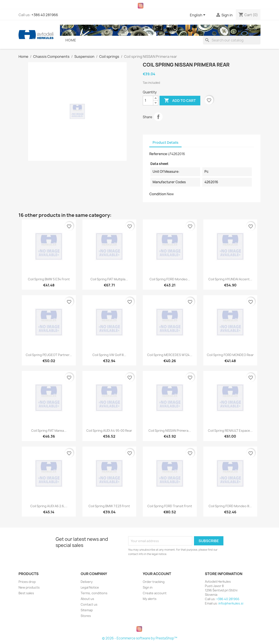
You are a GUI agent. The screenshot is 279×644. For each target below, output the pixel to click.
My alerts (150, 599)
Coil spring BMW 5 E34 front (49, 279)
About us (87, 599)
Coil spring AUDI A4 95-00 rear (109, 431)
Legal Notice (90, 587)
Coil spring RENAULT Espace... (230, 431)
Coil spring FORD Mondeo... (170, 279)
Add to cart (180, 101)
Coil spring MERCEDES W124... (170, 355)
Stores (86, 616)
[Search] (232, 40)
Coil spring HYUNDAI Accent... (230, 279)
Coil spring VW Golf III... (109, 355)
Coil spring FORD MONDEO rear (230, 355)
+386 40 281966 (45, 15)
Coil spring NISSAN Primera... (170, 431)
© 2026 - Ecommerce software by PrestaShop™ (140, 638)
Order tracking (154, 582)
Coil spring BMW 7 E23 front (109, 506)
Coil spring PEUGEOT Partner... (49, 355)
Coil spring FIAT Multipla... (109, 279)
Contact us (89, 604)
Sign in (148, 587)
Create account (155, 593)
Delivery (87, 582)
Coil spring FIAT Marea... (49, 431)
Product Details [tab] (165, 143)
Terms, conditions (94, 593)
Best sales (26, 593)
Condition (158, 194)
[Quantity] (148, 101)
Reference (158, 154)
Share (158, 117)
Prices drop (27, 582)
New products (29, 587)
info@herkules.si (231, 603)
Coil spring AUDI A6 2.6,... (49, 506)
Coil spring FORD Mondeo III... (230, 506)
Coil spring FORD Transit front (170, 506)
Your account (157, 574)
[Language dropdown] (198, 15)
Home (71, 40)
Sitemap (87, 610)
